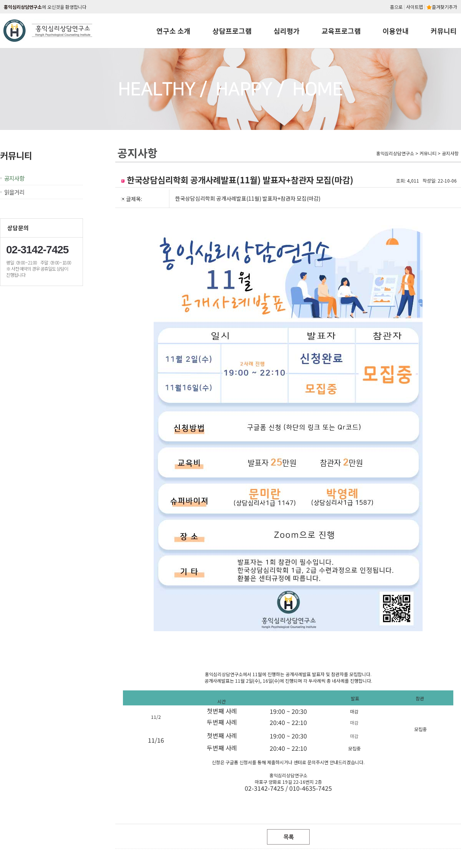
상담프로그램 (232, 31)
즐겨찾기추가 (442, 7)
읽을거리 (14, 192)
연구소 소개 (173, 31)
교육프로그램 (341, 31)
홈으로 (396, 7)
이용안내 (396, 31)
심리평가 (287, 31)
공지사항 (14, 178)
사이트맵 (415, 7)
